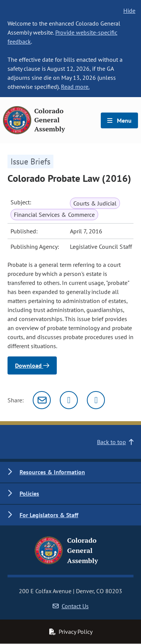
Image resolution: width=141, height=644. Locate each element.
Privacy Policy (71, 632)
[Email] (42, 400)
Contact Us (71, 606)
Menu (119, 120)
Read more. (75, 87)
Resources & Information (52, 472)
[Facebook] (96, 400)
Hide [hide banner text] (129, 11)
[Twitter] (69, 400)
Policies (29, 493)
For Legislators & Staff (49, 515)
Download (32, 365)
